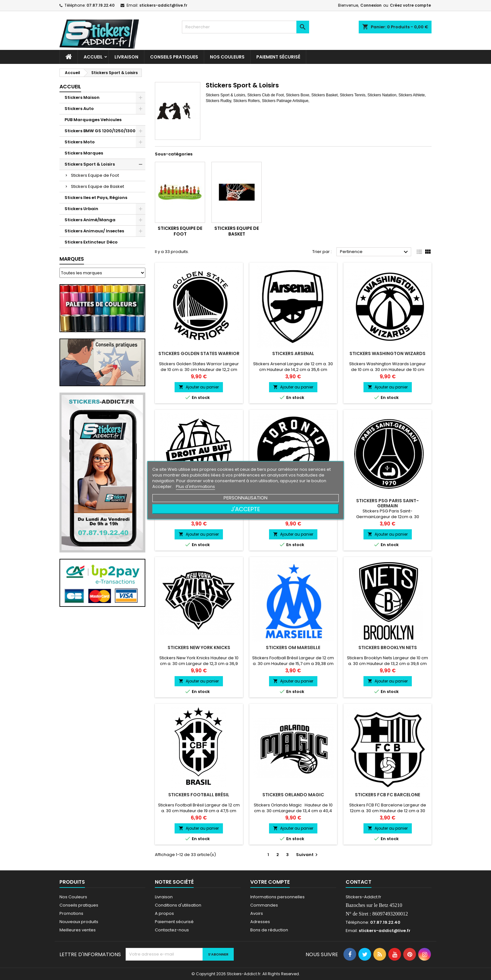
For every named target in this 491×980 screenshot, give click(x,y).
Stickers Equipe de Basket (97, 186)
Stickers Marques (84, 153)
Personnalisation (246, 497)
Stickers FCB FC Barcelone (387, 795)
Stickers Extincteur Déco (91, 242)
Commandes (264, 905)
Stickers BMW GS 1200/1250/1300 (100, 131)
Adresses (260, 922)
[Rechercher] (246, 27)
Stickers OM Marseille (293, 648)
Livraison (126, 57)
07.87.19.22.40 (100, 5)
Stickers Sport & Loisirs (90, 164)
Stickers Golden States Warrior (199, 353)
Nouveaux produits (79, 922)
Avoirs (257, 913)
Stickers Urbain (81, 209)
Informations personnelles (277, 897)
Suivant (308, 855)
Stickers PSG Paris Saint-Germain (387, 503)
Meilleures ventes (78, 930)
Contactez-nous (172, 930)
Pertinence (375, 252)
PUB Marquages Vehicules (93, 120)
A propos (164, 913)
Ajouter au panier (199, 387)
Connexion (371, 5)
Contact (359, 882)
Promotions (71, 913)
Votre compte (270, 882)
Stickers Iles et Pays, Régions (96, 198)
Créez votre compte (410, 5)
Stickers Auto (79, 109)
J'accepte (246, 509)
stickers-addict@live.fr (163, 5)
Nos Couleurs (227, 57)
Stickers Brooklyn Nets (388, 648)
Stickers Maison (82, 97)
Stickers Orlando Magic (293, 795)
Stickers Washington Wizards (387, 353)
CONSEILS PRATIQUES (174, 57)
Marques (72, 259)
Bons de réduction (269, 930)
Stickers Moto (80, 142)
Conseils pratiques (79, 905)
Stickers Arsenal (293, 353)
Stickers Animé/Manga (90, 220)
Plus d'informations (195, 486)
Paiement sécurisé (278, 57)
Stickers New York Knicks (199, 648)
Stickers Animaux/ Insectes (94, 231)
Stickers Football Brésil (199, 795)
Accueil (93, 57)
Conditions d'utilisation (178, 905)
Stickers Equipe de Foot (95, 175)
